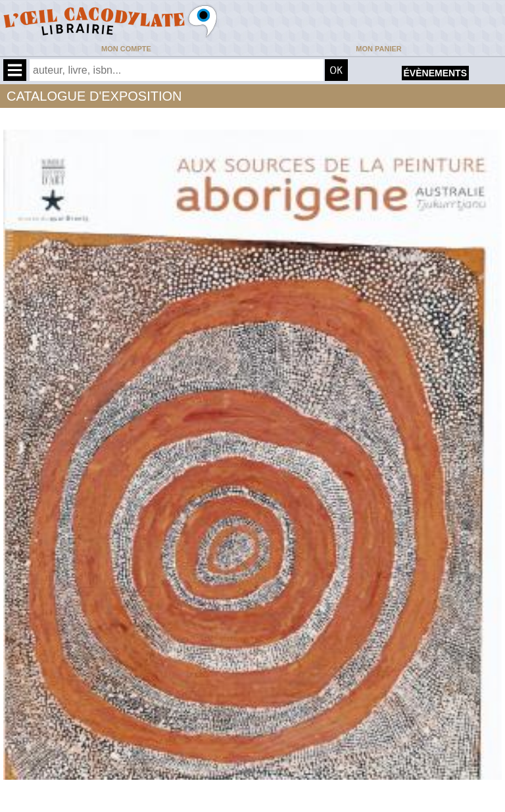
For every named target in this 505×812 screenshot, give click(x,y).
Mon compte (126, 49)
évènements (435, 73)
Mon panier (378, 49)
